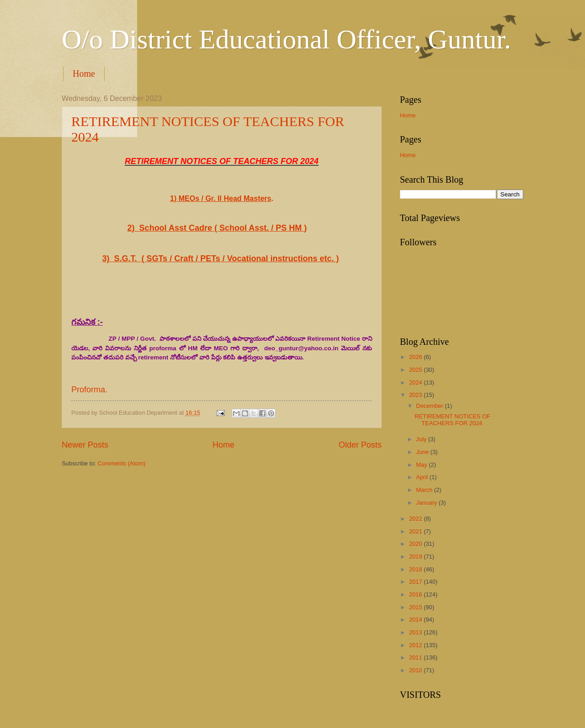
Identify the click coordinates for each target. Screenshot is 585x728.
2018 (416, 569)
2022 (416, 519)
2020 (416, 544)
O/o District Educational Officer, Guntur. (286, 39)
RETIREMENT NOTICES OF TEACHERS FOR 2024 (452, 420)
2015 (416, 607)
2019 (416, 557)
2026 (416, 357)
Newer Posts (85, 445)
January (427, 503)
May (422, 465)
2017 (416, 582)
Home (84, 74)
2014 (416, 620)
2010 (416, 670)
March (425, 490)
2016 (416, 594)
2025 (416, 370)
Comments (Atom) (122, 463)
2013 (416, 632)
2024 (416, 382)
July (422, 439)
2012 (416, 645)
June (423, 452)
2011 (416, 657)
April (423, 477)
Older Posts (360, 445)
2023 (416, 395)
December (430, 406)
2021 (416, 531)
